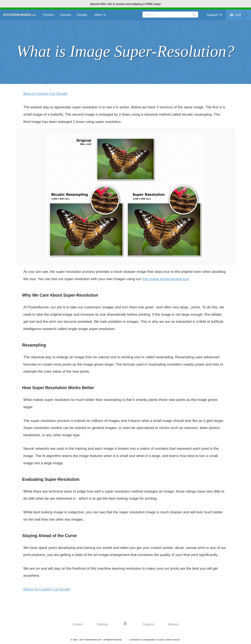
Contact (77, 624)
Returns (174, 624)
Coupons (149, 624)
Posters (48, 15)
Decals (82, 15)
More (98, 15)
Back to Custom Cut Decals (45, 94)
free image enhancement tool (165, 279)
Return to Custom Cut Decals (47, 589)
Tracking (102, 624)
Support (212, 15)
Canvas (66, 15)
